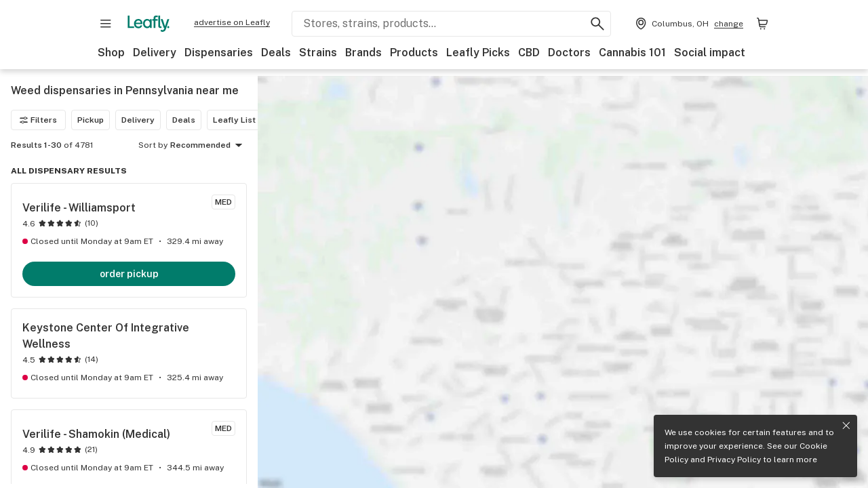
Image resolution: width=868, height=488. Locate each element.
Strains (318, 53)
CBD (529, 53)
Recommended (209, 146)
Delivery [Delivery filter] (138, 120)
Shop (111, 53)
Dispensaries (219, 53)
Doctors (569, 53)
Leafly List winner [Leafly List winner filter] (249, 120)
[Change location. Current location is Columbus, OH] (688, 24)
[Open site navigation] (106, 24)
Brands (363, 53)
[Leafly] (149, 24)
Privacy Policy (734, 460)
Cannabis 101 (632, 53)
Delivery (155, 53)
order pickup (129, 274)
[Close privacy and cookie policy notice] (846, 426)
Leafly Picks (478, 53)
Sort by (153, 145)
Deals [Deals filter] (184, 120)
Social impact (710, 53)
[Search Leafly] (451, 24)
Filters (38, 120)
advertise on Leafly (232, 22)
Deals (276, 53)
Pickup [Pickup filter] (91, 120)
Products (414, 53)
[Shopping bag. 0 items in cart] (762, 24)
